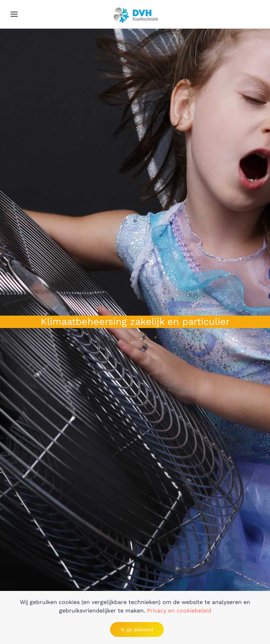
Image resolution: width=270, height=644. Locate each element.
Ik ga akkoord (137, 629)
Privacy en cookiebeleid (179, 611)
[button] (14, 14)
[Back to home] (135, 14)
